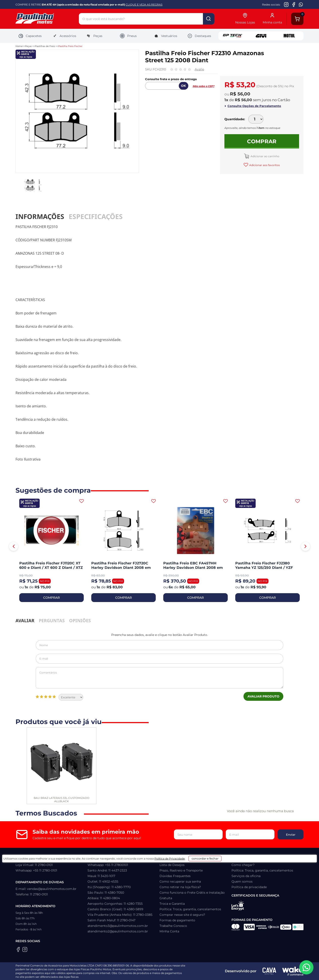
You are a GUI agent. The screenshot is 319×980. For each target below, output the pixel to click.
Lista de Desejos (172, 865)
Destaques (199, 36)
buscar (209, 19)
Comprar (262, 141)
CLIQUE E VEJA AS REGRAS (144, 5)
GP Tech (233, 36)
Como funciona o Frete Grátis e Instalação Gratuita (192, 895)
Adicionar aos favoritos (264, 165)
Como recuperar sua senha (180, 881)
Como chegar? (243, 865)
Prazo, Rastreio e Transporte (181, 870)
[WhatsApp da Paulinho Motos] (301, 4)
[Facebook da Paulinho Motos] (294, 4)
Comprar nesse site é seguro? (182, 915)
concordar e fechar (221, 972)
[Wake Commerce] (293, 971)
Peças (94, 36)
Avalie (199, 69)
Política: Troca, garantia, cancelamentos (190, 909)
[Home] (47, 19)
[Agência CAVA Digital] (269, 971)
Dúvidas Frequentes (175, 876)
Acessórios (64, 36)
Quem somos (242, 881)
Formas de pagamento (177, 920)
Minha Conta (169, 931)
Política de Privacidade (177, 974)
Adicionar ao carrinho (265, 156)
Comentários (159, 678)
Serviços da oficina (246, 876)
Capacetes (30, 36)
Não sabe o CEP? (204, 86)
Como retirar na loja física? (180, 887)
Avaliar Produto (263, 696)
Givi (261, 36)
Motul (289, 36)
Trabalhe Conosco (173, 926)
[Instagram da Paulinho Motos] (286, 4)
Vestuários (165, 36)
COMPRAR (52, 598)
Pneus (128, 36)
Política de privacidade (249, 887)
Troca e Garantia (172, 904)
